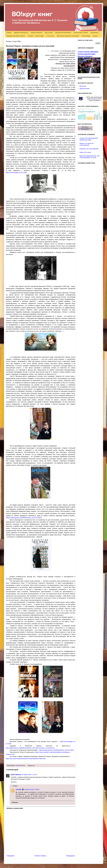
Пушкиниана (94, 33)
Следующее (10, 856)
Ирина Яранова (16, 775)
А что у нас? (50, 36)
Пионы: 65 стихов (85, 152)
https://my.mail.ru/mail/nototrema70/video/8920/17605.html (26, 759)
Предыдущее (71, 856)
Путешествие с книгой (80, 33)
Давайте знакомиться (21, 33)
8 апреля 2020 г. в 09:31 (32, 789)
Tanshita (18, 766)
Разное (95, 36)
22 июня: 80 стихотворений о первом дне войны (89, 139)
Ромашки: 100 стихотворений (89, 149)
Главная (9, 33)
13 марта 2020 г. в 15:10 (29, 775)
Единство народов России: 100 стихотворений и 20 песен (90, 157)
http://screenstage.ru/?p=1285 (16, 172)
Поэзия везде (86, 36)
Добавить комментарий (15, 808)
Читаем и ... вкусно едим (36, 36)
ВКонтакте (83, 86)
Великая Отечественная (63, 33)
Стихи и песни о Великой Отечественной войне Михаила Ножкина (88, 54)
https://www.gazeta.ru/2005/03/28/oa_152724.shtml (24, 518)
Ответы (15, 786)
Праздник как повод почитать (16, 36)
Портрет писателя (36, 33)
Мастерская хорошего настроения (68, 36)
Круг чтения (49, 33)
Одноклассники (85, 89)
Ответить (14, 782)
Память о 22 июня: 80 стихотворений (87, 144)
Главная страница (40, 856)
